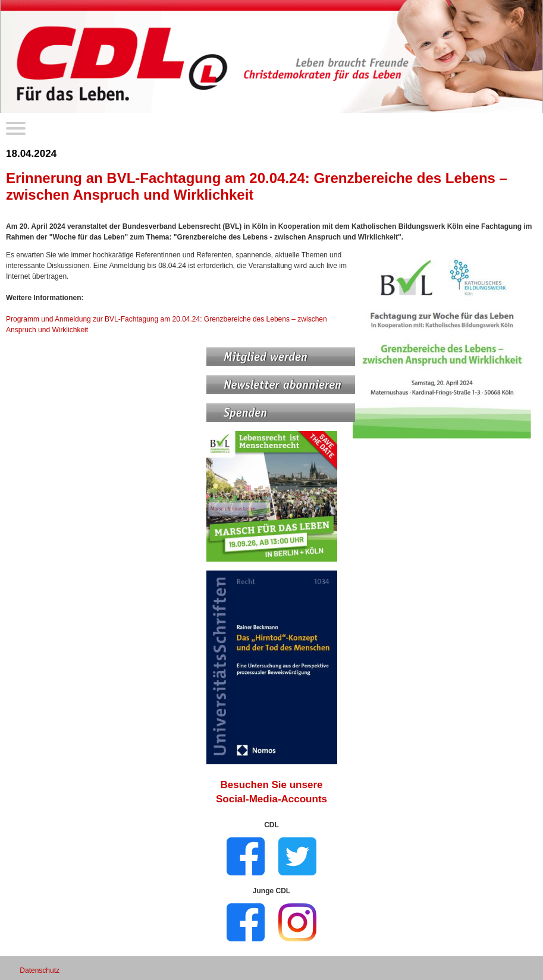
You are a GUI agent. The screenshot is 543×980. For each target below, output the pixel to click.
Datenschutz (40, 970)
